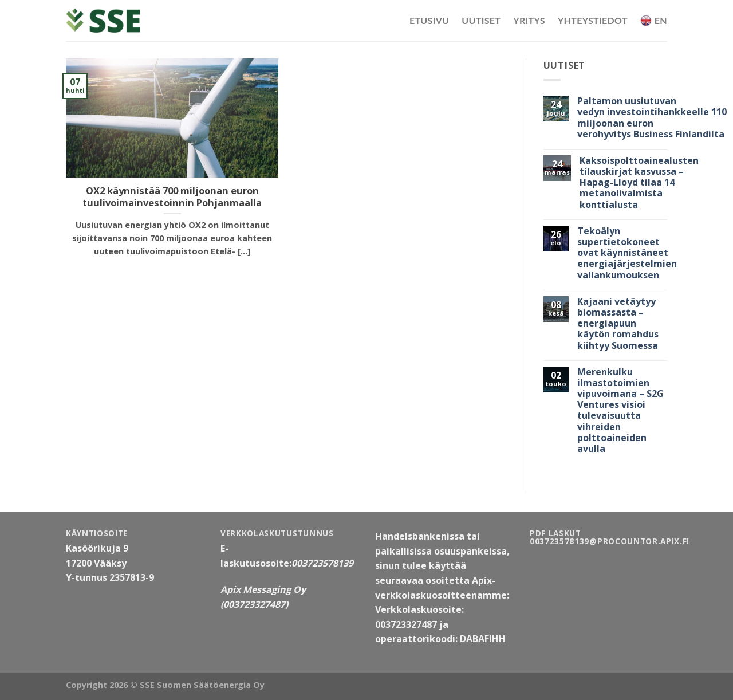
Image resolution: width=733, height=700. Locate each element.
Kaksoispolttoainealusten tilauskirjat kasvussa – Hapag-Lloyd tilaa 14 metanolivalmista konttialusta (639, 183)
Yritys (529, 20)
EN (654, 21)
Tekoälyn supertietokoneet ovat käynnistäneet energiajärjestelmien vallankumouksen (627, 253)
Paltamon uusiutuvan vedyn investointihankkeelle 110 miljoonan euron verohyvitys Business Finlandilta (652, 118)
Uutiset (481, 20)
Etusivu (429, 20)
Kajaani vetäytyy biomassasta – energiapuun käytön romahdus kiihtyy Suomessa (618, 324)
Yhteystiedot (593, 20)
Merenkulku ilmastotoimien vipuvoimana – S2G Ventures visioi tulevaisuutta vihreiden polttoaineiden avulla (620, 411)
